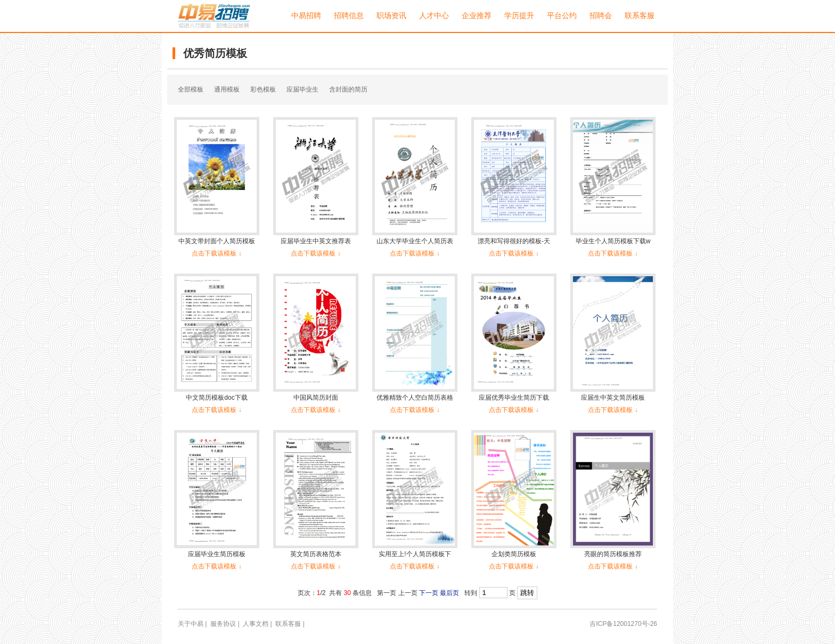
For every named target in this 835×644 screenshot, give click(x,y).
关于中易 (191, 624)
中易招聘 (306, 16)
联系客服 (640, 16)
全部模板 (191, 89)
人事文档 (256, 624)
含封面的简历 (348, 89)
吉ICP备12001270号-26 (623, 624)
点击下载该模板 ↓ (216, 253)
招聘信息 (349, 16)
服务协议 (223, 624)
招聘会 (601, 16)
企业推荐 (477, 16)
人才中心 (434, 16)
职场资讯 (391, 16)
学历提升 (519, 16)
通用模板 (227, 89)
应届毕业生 (302, 89)
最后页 (449, 593)
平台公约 (562, 16)
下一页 (429, 593)
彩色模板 (263, 89)
